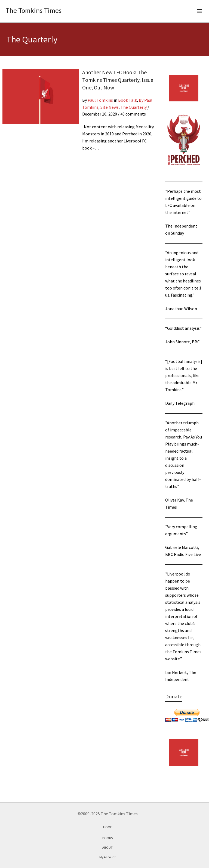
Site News (110, 107)
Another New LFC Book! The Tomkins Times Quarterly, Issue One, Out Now (118, 80)
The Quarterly (134, 107)
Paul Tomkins (100, 100)
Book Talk (127, 100)
